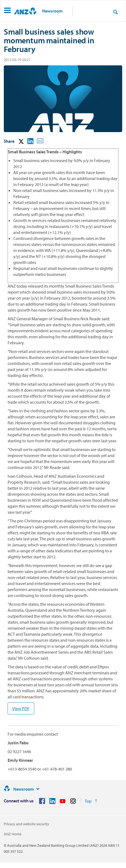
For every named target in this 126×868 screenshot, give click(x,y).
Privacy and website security (26, 824)
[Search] (115, 12)
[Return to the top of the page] (91, 801)
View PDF (21, 708)
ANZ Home (13, 834)
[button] (7, 11)
